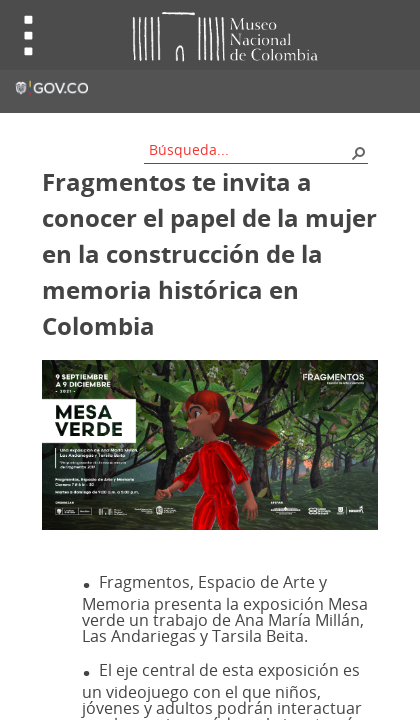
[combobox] (249, 149)
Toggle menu (29, 35)
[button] (358, 152)
